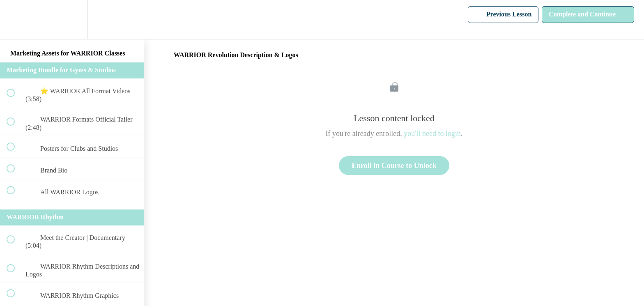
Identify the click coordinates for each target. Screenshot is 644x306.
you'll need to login (432, 133)
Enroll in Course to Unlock (394, 166)
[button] (15, 20)
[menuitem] (72, 20)
